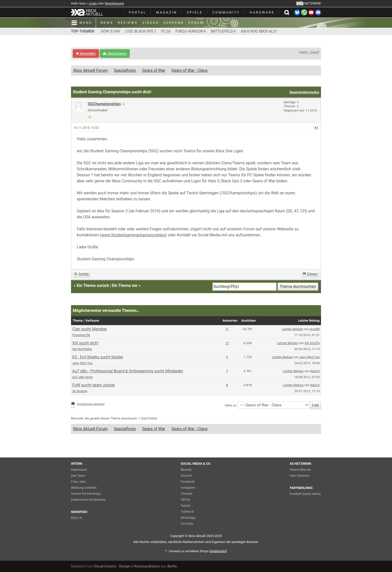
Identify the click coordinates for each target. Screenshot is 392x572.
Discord (186, 476)
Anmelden (86, 54)
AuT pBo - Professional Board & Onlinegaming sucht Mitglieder (128, 371)
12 (227, 343)
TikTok (185, 500)
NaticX (315, 371)
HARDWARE (262, 12)
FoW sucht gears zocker (93, 385)
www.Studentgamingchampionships (133, 235)
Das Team (78, 476)
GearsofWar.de (300, 470)
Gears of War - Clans (190, 70)
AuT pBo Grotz (82, 377)
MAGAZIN (166, 12)
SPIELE (195, 12)
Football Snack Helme (305, 494)
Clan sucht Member (90, 329)
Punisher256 (81, 335)
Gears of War (154, 70)
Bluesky (186, 470)
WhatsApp (188, 518)
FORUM (196, 23)
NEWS (107, 23)
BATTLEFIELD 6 (223, 31)
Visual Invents (105, 566)
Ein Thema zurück (93, 285)
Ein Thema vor (125, 285)
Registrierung (114, 3)
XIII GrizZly (312, 343)
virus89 (314, 329)
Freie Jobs (78, 482)
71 (227, 329)
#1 (316, 128)
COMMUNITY (226, 12)
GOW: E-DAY (110, 31)
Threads (186, 494)
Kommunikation (147, 566)
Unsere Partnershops (86, 494)
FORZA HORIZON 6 (191, 31)
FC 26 (166, 31)
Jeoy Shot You (82, 363)
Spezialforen (125, 70)
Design (125, 566)
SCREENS (174, 23)
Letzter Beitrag (292, 329)
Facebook (188, 482)
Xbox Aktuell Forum (90, 70)
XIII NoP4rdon (82, 349)
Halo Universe (300, 476)
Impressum (79, 470)
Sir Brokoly (80, 391)
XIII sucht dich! (85, 343)
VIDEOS (151, 23)
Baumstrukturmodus (304, 92)
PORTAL (138, 12)
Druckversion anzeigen (91, 404)
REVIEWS (128, 23)
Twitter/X (187, 512)
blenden (218, 551)
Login (93, 3)
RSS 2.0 (76, 518)
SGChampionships (104, 104)
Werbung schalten (84, 488)
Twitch (185, 506)
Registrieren (115, 54)
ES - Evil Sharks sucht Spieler (98, 357)
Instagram (188, 488)
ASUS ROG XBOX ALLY (259, 31)
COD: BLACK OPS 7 (141, 31)
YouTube (187, 524)
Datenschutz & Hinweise (88, 500)
